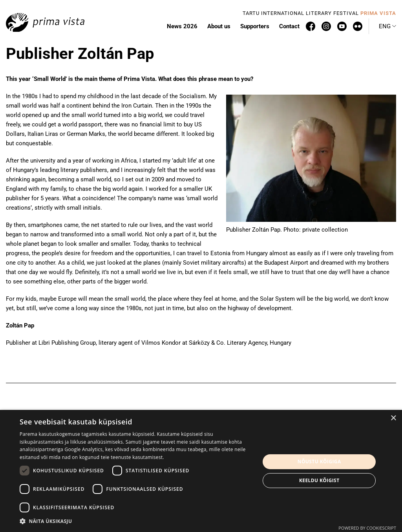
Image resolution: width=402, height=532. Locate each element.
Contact (289, 26)
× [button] (393, 418)
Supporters (255, 26)
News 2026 (182, 26)
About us (219, 26)
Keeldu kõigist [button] (319, 480)
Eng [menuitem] (385, 26)
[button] (136, 521)
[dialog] (201, 471)
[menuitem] (387, 26)
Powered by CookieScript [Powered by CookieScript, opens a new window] (367, 528)
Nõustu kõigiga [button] (319, 462)
